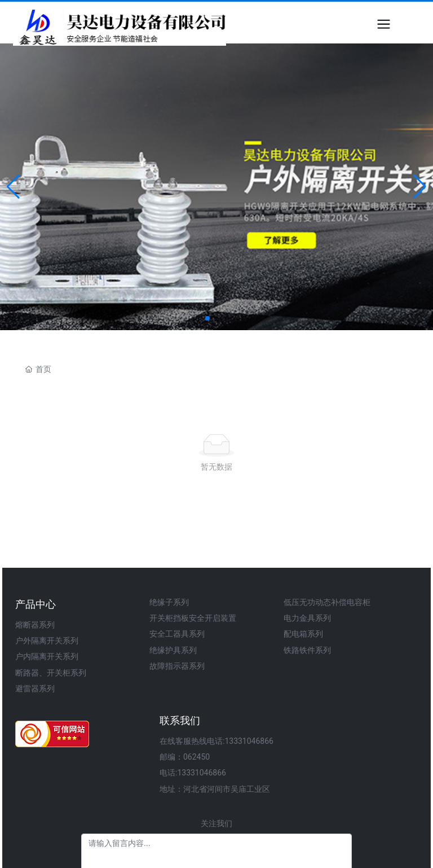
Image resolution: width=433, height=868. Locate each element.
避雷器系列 (35, 689)
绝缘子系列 (169, 602)
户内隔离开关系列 (47, 656)
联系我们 (180, 720)
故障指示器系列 (177, 666)
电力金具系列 (307, 618)
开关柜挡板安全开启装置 (193, 618)
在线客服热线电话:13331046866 (216, 741)
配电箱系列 (303, 634)
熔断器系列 (35, 625)
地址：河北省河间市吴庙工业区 (215, 789)
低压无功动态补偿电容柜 (327, 602)
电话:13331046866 (193, 773)
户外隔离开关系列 (47, 641)
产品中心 (36, 604)
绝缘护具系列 (173, 650)
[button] (207, 318)
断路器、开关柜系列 (51, 673)
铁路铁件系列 (307, 650)
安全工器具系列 (177, 634)
